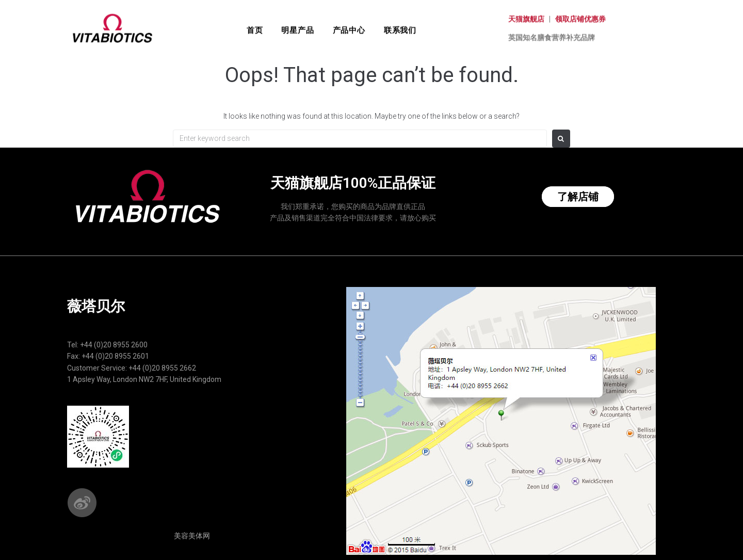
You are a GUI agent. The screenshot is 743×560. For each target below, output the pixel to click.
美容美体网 (192, 536)
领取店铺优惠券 (580, 12)
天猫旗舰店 (526, 12)
